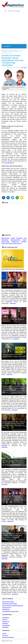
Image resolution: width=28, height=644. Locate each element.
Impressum (5, 635)
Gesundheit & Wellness (13, 50)
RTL (17, 288)
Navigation (6, 46)
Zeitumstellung (6, 625)
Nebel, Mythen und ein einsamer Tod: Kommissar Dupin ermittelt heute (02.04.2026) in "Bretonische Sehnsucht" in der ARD (13, 536)
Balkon (25, 240)
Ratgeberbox (5, 50)
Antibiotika (5, 623)
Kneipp (15, 243)
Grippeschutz (6, 621)
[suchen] (14, 11)
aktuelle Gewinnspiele (8, 602)
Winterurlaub (5, 240)
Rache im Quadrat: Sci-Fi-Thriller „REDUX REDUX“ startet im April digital (14, 356)
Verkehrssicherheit (16, 240)
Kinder (25, 68)
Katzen (3, 243)
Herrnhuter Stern (7, 607)
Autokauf (19, 243)
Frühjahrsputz (15, 242)
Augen (22, 68)
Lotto (25, 238)
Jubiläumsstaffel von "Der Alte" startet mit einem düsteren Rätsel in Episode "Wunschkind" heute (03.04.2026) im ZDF (13, 389)
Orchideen (24, 242)
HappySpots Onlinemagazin (10, 604)
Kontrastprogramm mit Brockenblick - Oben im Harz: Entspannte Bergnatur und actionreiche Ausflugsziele (13, 463)
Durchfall (5, 619)
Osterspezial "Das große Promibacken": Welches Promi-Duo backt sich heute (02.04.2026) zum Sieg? (13, 573)
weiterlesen (13, 303)
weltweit (13, 238)
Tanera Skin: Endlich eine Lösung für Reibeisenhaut (13, 320)
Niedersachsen (5, 238)
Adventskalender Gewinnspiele (10, 611)
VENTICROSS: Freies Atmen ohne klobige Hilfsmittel (13, 284)
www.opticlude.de (9, 163)
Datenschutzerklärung (8, 637)
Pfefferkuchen (6, 609)
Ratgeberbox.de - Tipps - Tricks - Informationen (13, 4)
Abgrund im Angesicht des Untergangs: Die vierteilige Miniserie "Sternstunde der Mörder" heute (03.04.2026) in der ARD (14, 425)
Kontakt (4, 633)
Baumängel (19, 238)
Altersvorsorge (5, 242)
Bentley (10, 243)
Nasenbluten (6, 618)
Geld (7, 243)
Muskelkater (5, 627)
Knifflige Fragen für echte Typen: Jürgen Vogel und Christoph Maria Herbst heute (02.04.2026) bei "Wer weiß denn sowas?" (13, 499)
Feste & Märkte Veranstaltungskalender (13, 606)
